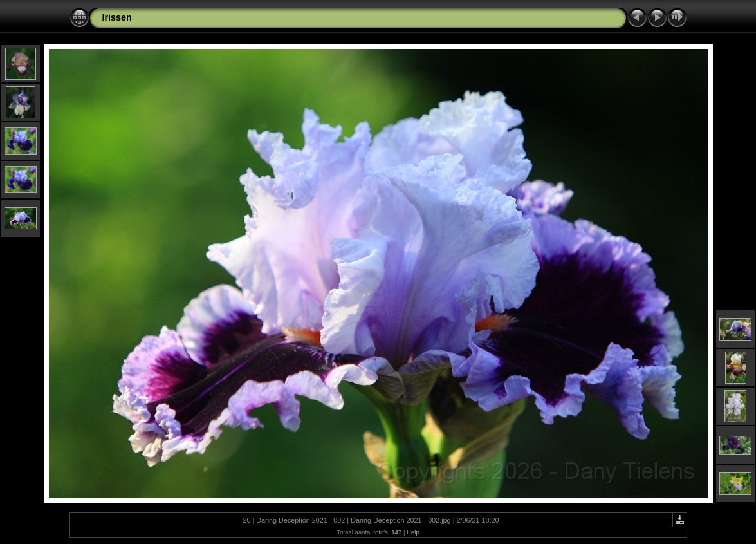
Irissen (117, 17)
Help (413, 532)
